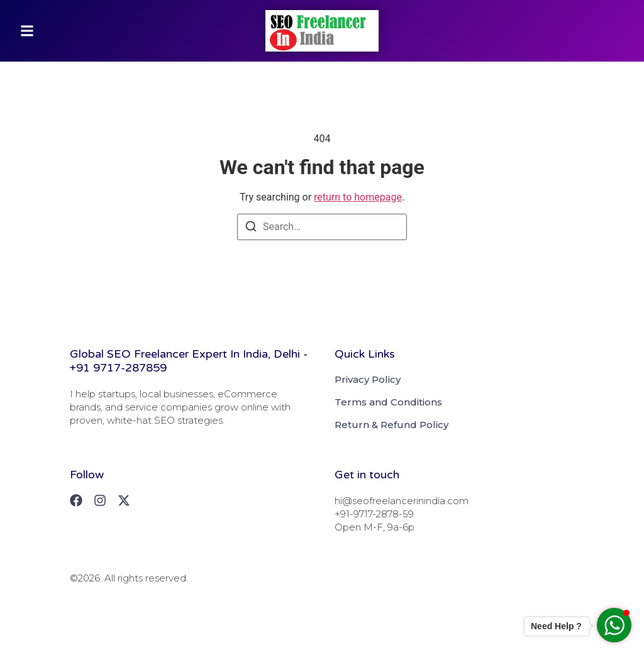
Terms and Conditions (388, 402)
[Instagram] (100, 500)
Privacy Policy (368, 380)
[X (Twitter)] (124, 500)
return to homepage (358, 197)
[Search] (251, 228)
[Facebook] (76, 500)
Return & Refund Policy (391, 425)
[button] (27, 31)
